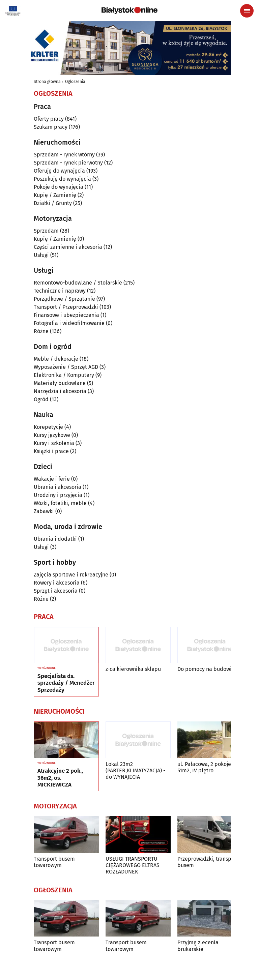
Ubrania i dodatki (55, 539)
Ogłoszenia (75, 82)
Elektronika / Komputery (64, 375)
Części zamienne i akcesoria (68, 247)
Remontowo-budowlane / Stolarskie (78, 283)
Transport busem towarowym (54, 862)
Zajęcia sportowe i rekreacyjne (71, 575)
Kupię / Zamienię (55, 195)
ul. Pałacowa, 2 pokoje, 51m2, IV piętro (205, 767)
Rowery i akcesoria (57, 583)
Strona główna (47, 82)
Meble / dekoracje (56, 359)
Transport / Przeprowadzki (66, 307)
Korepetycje (48, 427)
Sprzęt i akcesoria (56, 591)
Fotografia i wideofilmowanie (69, 323)
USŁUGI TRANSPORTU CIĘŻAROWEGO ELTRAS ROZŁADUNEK (133, 865)
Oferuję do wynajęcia (59, 171)
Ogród (41, 399)
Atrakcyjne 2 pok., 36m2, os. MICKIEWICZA (60, 778)
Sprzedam (46, 231)
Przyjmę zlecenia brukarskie (198, 946)
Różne (41, 331)
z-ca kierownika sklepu (133, 669)
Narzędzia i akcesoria (60, 391)
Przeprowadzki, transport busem (208, 862)
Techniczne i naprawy (60, 291)
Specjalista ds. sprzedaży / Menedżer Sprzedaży (66, 683)
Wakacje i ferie (52, 479)
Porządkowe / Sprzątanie (64, 299)
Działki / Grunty (53, 203)
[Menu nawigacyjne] (247, 11)
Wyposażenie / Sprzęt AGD (66, 367)
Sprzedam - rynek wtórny (64, 155)
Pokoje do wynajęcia (59, 187)
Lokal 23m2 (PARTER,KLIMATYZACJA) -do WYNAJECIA (135, 770)
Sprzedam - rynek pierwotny (68, 163)
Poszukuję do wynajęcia (62, 179)
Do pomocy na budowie (206, 669)
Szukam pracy (51, 127)
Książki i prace (51, 451)
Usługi (41, 255)
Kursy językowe (52, 435)
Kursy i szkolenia (54, 443)
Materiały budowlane (60, 383)
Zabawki (44, 511)
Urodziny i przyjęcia (58, 495)
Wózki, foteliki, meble (60, 503)
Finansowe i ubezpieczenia (66, 315)
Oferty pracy (49, 119)
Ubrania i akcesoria (57, 487)
